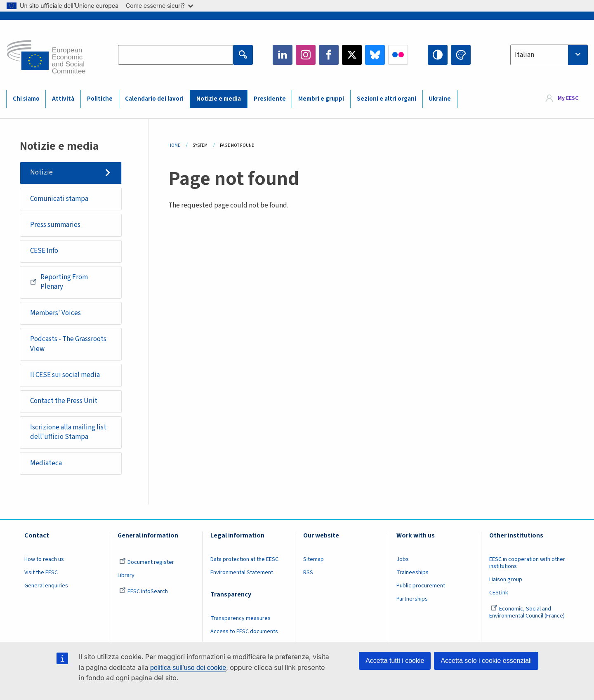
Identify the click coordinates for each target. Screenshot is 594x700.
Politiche (100, 99)
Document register (147, 562)
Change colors (461, 55)
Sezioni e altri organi (387, 99)
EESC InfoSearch (144, 592)
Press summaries (55, 225)
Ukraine (440, 99)
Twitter (352, 55)
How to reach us (44, 559)
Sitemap (313, 559)
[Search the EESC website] (176, 55)
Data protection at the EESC (244, 559)
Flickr (398, 55)
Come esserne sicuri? (159, 6)
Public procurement (421, 586)
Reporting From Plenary (59, 282)
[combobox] (549, 55)
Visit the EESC (41, 573)
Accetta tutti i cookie (395, 661)
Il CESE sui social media (65, 375)
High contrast (438, 55)
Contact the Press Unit (64, 401)
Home (174, 145)
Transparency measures (240, 618)
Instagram (306, 55)
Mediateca (46, 463)
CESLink (499, 593)
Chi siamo (26, 99)
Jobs (403, 559)
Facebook (329, 55)
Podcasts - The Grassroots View (68, 344)
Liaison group (506, 580)
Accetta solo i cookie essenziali (486, 661)
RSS (308, 573)
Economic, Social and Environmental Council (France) (528, 612)
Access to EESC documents (244, 632)
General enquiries (46, 586)
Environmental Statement (242, 573)
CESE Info (44, 251)
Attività (63, 99)
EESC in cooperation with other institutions (527, 563)
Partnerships (412, 599)
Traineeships (412, 573)
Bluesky (375, 55)
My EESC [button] (568, 99)
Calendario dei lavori (154, 99)
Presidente (270, 99)
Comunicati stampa (59, 199)
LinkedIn (283, 55)
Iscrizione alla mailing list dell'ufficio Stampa (68, 432)
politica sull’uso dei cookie (188, 668)
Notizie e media (219, 99)
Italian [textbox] (524, 55)
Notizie (41, 172)
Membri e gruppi (321, 99)
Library (126, 575)
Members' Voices (55, 313)
